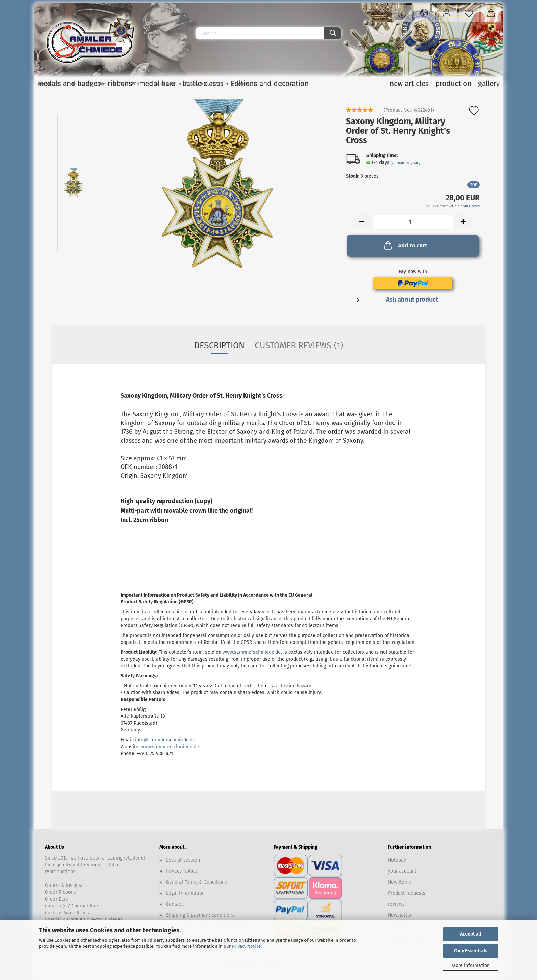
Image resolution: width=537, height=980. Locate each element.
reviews (396, 904)
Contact (174, 904)
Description (219, 346)
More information (471, 965)
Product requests (407, 893)
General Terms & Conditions (197, 882)
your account (402, 871)
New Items (399, 882)
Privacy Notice (246, 946)
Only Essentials (471, 951)
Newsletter (400, 915)
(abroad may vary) (406, 163)
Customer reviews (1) (299, 346)
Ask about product (412, 300)
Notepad (397, 860)
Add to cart (405, 245)
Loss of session (183, 860)
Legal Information (185, 893)
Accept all (471, 934)
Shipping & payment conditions (200, 915)
